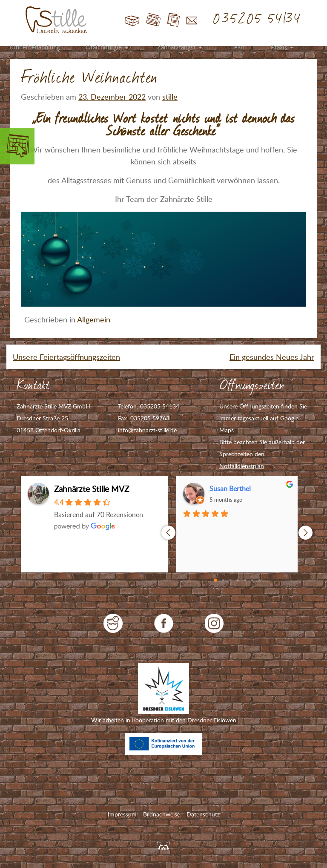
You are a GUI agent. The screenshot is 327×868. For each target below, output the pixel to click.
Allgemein (94, 319)
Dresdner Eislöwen (212, 720)
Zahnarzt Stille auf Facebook (164, 623)
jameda (113, 623)
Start (132, 20)
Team (238, 47)
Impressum (122, 814)
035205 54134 (257, 19)
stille (170, 97)
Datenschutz (203, 814)
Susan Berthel (230, 489)
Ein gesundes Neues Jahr (272, 357)
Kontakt (192, 20)
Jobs (174, 20)
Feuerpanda (163, 845)
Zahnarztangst (176, 47)
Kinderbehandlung (35, 47)
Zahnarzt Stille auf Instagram (214, 623)
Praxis (279, 47)
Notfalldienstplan (242, 466)
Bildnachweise (162, 814)
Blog (153, 20)
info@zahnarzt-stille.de (147, 430)
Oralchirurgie (104, 47)
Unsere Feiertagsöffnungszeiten (66, 357)
